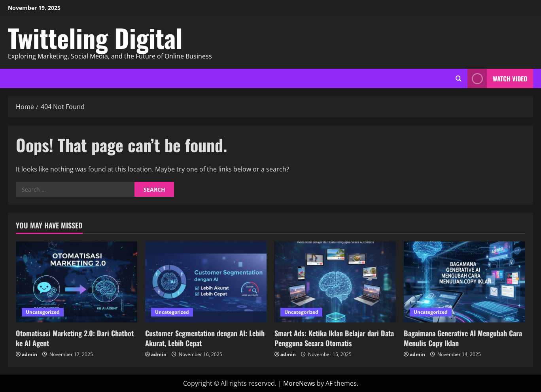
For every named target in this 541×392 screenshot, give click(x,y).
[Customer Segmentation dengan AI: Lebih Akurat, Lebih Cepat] (206, 282)
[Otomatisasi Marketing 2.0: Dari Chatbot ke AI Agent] (77, 282)
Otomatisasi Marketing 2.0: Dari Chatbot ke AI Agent (75, 338)
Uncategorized (43, 312)
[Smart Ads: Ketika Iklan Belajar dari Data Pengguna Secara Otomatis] (335, 282)
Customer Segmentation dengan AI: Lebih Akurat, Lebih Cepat (205, 338)
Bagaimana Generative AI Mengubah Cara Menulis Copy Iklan (463, 338)
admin (29, 354)
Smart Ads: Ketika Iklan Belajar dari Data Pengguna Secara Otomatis (334, 338)
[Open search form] (459, 78)
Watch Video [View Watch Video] (497, 78)
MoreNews (299, 383)
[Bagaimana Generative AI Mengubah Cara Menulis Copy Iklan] (464, 282)
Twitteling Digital (95, 38)
